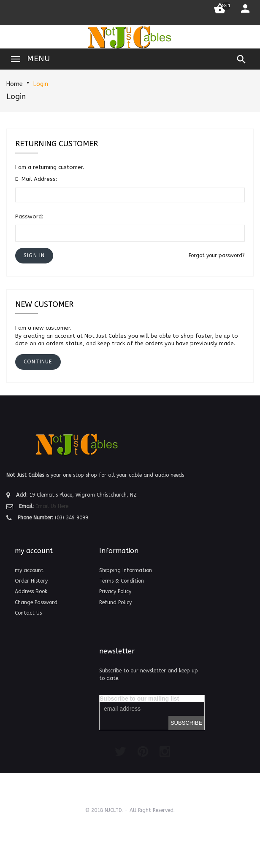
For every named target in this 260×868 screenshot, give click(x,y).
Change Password (36, 602)
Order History (31, 581)
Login (41, 84)
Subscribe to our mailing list (139, 699)
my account (29, 570)
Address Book (31, 591)
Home (15, 84)
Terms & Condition (122, 581)
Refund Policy (115, 602)
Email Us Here (52, 506)
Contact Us (28, 613)
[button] (34, 256)
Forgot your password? (217, 255)
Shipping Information (126, 570)
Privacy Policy (115, 591)
